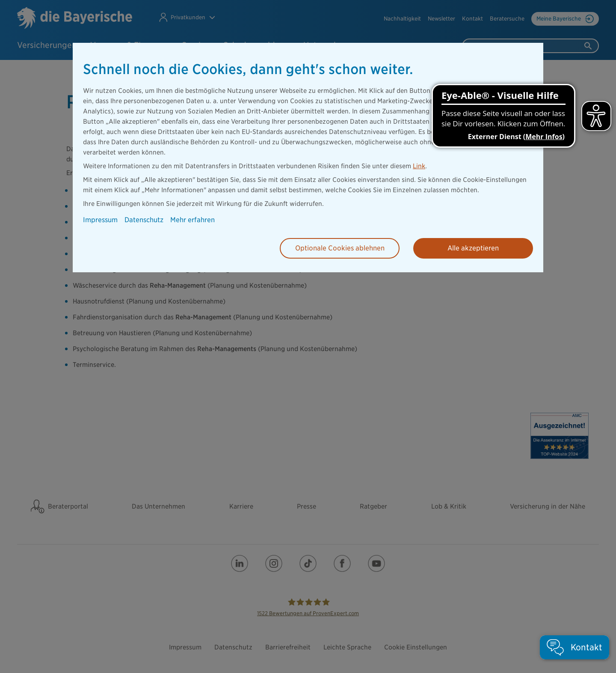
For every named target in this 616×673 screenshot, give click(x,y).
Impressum (100, 220)
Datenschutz (144, 220)
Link (419, 166)
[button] (575, 647)
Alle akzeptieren (473, 248)
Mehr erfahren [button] (192, 220)
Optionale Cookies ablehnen (340, 248)
